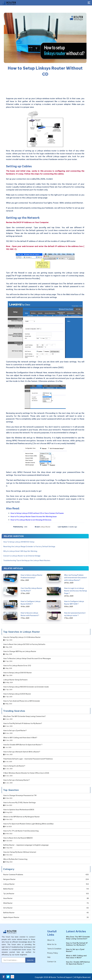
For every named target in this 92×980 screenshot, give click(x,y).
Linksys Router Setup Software (15, 680)
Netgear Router (9, 879)
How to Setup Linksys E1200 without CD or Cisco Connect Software (37, 513)
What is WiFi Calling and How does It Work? (20, 738)
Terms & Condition (54, 949)
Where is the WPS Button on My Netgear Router (21, 817)
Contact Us (52, 962)
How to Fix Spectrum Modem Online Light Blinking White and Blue (28, 824)
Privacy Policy (53, 953)
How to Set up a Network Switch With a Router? (22, 752)
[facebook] (4, 977)
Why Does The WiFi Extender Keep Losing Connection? (24, 716)
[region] (45, 87)
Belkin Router (8, 889)
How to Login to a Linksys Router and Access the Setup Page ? (76, 591)
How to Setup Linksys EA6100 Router (18, 673)
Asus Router (8, 898)
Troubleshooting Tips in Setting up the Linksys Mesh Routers (27, 560)
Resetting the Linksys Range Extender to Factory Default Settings (29, 546)
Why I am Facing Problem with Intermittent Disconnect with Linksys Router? (76, 578)
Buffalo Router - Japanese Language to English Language (26, 845)
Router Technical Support (61, 977)
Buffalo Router (9, 913)
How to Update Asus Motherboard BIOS (19, 810)
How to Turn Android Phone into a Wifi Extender (22, 701)
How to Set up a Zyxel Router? (15, 731)
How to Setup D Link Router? (14, 766)
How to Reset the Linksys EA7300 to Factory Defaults (24, 644)
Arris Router (8, 908)
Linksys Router (45, 527)
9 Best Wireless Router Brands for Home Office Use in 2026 (26, 773)
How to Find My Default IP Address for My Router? (23, 723)
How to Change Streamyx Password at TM (20, 795)
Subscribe (30, 960)
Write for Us (52, 944)
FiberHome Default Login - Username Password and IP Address (28, 759)
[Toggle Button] (89, 3)
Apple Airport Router (11, 917)
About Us (51, 940)
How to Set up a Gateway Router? (16, 780)
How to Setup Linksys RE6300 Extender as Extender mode (26, 687)
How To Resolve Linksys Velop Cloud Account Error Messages (27, 658)
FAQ (49, 957)
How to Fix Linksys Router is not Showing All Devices (31, 520)
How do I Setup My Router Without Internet (20, 852)
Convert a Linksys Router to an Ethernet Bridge (22, 556)
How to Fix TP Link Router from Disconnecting (21, 831)
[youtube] (12, 977)
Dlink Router (8, 903)
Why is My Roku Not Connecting (15, 859)
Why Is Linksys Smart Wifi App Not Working (20, 551)
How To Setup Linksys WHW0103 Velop (19, 542)
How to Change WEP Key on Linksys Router (20, 651)
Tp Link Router (9, 894)
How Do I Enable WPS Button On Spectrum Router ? (23, 745)
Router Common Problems (13, 875)
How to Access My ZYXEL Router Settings (20, 803)
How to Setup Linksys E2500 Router (17, 694)
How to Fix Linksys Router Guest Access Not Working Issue (34, 516)
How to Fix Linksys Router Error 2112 (17, 666)
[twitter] (8, 977)
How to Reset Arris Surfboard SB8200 (18, 838)
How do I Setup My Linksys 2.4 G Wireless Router (22, 637)
